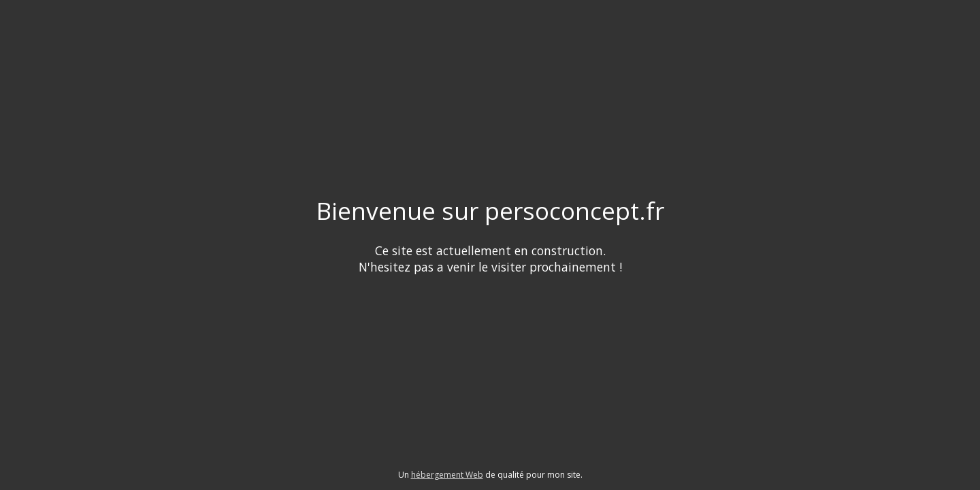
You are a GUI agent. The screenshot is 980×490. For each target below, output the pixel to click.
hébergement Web (447, 475)
